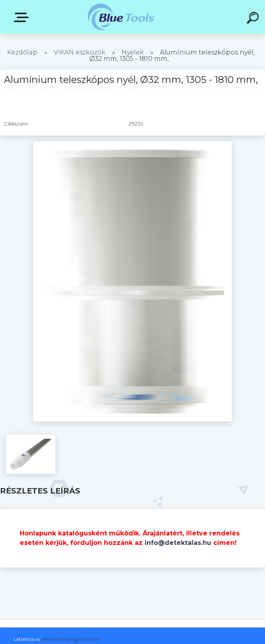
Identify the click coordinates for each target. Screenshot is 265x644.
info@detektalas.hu (178, 543)
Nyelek (133, 52)
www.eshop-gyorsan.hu (71, 639)
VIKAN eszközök (80, 52)
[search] (254, 19)
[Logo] (121, 17)
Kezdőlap (22, 52)
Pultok (23, 17)
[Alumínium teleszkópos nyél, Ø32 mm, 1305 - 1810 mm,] (132, 144)
